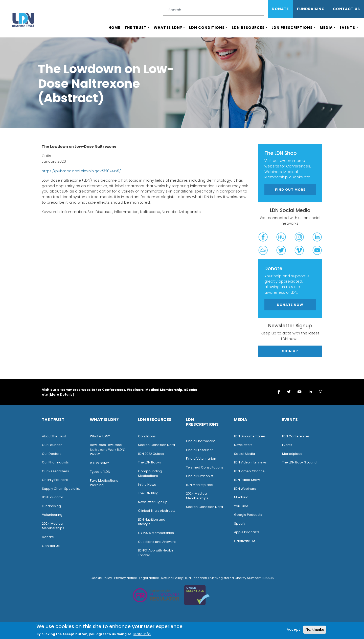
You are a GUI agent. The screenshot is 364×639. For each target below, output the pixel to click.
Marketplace (292, 454)
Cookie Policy (101, 578)
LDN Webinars (245, 489)
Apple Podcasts (247, 532)
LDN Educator (53, 497)
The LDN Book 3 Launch (300, 462)
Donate (280, 9)
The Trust (135, 28)
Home (114, 28)
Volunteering (52, 515)
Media (326, 28)
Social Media (245, 454)
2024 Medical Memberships (53, 526)
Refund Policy (172, 578)
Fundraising (311, 9)
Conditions (147, 436)
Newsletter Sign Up (153, 502)
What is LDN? (168, 28)
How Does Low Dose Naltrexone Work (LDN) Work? (108, 450)
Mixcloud (241, 497)
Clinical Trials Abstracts (157, 511)
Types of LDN (100, 472)
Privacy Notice (126, 578)
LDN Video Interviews (250, 462)
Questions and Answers (157, 542)
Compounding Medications (150, 474)
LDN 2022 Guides (151, 454)
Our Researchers (55, 471)
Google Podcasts (248, 515)
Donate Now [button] (290, 305)
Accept (293, 629)
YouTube (241, 506)
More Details (61, 395)
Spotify (240, 524)
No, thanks (315, 629)
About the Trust (54, 436)
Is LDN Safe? (99, 463)
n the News (147, 485)
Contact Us (346, 9)
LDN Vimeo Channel (250, 471)
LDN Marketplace (199, 485)
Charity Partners (55, 480)
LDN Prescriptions (292, 28)
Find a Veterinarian (201, 459)
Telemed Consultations (205, 467)
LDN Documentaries (250, 436)
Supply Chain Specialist (61, 489)
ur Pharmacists (57, 462)
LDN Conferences (296, 436)
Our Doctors (52, 454)
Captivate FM (245, 541)
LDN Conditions (207, 28)
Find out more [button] (290, 190)
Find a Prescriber (199, 450)
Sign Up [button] (290, 351)
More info (142, 634)
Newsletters (243, 445)
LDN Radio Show (247, 480)
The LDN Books (150, 462)
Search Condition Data (156, 445)
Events (347, 28)
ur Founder (53, 445)
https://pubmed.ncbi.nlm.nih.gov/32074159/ (81, 171)
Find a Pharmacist (200, 441)
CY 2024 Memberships (156, 533)
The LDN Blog (148, 493)
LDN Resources (248, 28)
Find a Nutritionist (200, 476)
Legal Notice (149, 578)
